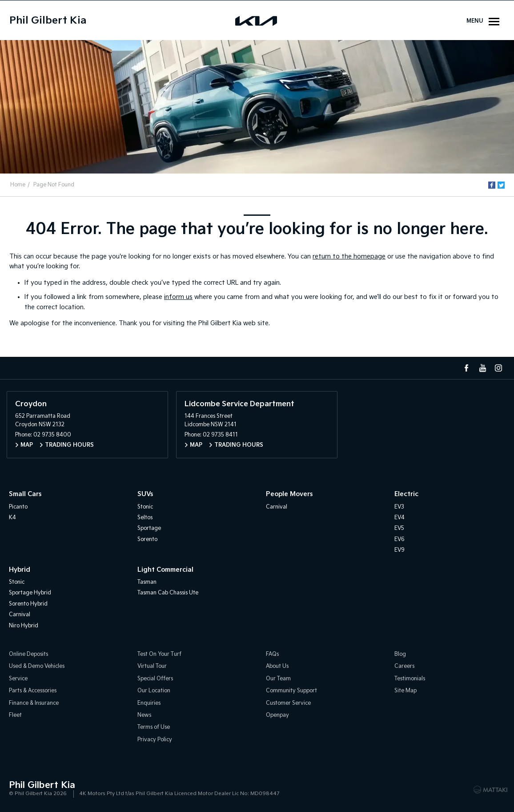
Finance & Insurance (34, 703)
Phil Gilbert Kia (48, 21)
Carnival (277, 507)
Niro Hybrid (24, 626)
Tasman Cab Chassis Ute (168, 593)
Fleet (15, 715)
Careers (404, 666)
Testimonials (410, 679)
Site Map (406, 691)
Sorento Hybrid (28, 604)
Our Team (278, 679)
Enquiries (149, 703)
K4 (12, 518)
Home (18, 185)
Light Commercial (165, 570)
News (144, 715)
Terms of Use (154, 727)
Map (27, 445)
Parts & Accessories (33, 691)
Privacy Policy (155, 740)
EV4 (400, 518)
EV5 (399, 528)
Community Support (291, 691)
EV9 (400, 550)
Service (18, 679)
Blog (400, 654)
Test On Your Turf (159, 654)
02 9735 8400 (52, 435)
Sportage (149, 528)
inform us (178, 297)
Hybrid (20, 570)
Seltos (145, 518)
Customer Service (288, 703)
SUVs (145, 494)
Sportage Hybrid (30, 593)
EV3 (399, 507)
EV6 (400, 539)
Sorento (147, 539)
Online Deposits (28, 654)
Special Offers (155, 679)
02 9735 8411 (220, 435)
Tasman (147, 582)
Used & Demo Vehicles (37, 666)
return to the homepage (349, 257)
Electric (406, 494)
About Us (277, 666)
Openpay (277, 715)
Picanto (18, 507)
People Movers (289, 494)
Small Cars (25, 494)
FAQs (272, 654)
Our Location (154, 691)
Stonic (145, 507)
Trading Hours (69, 445)
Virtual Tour (152, 666)
